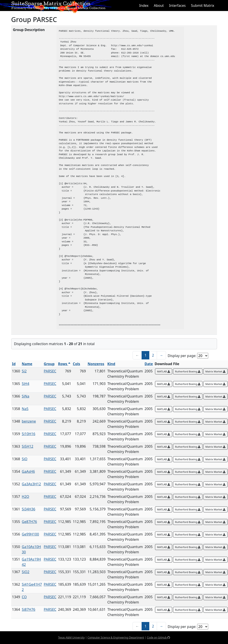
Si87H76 (28, 609)
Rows (64, 364)
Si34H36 (28, 509)
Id (14, 364)
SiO (25, 459)
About (159, 6)
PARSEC (50, 371)
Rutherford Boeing (188, 371)
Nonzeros (96, 364)
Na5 (25, 409)
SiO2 (26, 572)
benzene (29, 421)
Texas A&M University (71, 638)
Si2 (24, 371)
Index (144, 6)
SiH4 (26, 384)
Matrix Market (215, 371)
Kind (111, 364)
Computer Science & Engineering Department (116, 638)
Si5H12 (27, 446)
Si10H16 (28, 434)
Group (49, 364)
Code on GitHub (158, 638)
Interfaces (177, 6)
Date (149, 364)
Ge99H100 (30, 534)
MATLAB (164, 371)
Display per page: (182, 356)
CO (24, 597)
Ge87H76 (29, 522)
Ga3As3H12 (31, 484)
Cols (76, 364)
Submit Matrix (202, 6)
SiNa (26, 396)
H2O (26, 497)
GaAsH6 (28, 471)
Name (27, 364)
